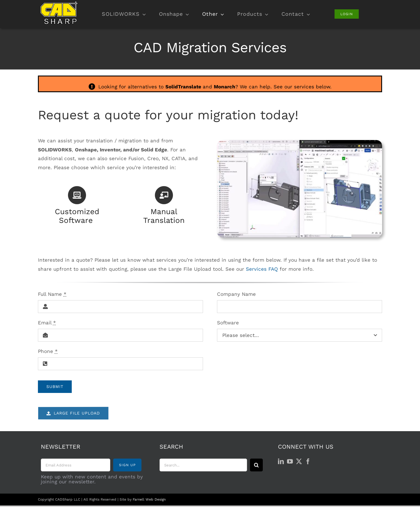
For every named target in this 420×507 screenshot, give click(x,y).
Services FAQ (262, 269)
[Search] (256, 465)
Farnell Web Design (149, 499)
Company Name (236, 294)
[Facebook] (308, 461)
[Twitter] (299, 461)
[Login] (347, 14)
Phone (48, 351)
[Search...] (203, 465)
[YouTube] (290, 461)
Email (47, 323)
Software (228, 323)
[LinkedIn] (281, 461)
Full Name (52, 294)
